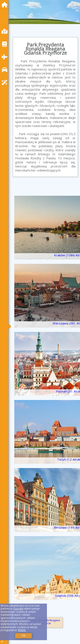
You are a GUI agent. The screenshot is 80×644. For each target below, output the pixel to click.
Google (18, 609)
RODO (22, 630)
